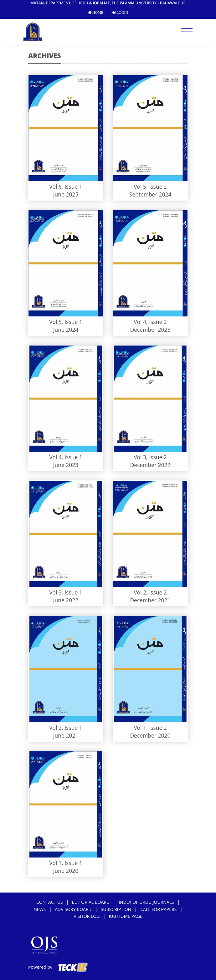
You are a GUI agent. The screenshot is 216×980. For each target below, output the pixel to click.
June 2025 (66, 194)
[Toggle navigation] (187, 32)
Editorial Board (91, 902)
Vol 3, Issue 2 (150, 457)
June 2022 (66, 600)
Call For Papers (158, 909)
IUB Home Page (125, 916)
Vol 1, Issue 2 (150, 728)
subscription (116, 909)
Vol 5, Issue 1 (66, 322)
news (40, 909)
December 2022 (150, 465)
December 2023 (150, 330)
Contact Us (50, 902)
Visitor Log (87, 916)
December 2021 (150, 600)
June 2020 (66, 871)
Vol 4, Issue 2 (150, 322)
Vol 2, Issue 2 (150, 592)
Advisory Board (73, 909)
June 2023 (66, 465)
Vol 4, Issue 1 (66, 457)
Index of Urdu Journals (146, 902)
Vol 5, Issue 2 (150, 187)
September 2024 (150, 194)
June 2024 (66, 330)
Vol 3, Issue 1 (66, 592)
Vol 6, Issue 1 (66, 187)
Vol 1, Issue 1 (66, 863)
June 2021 (66, 735)
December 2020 (150, 735)
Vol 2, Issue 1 (66, 728)
